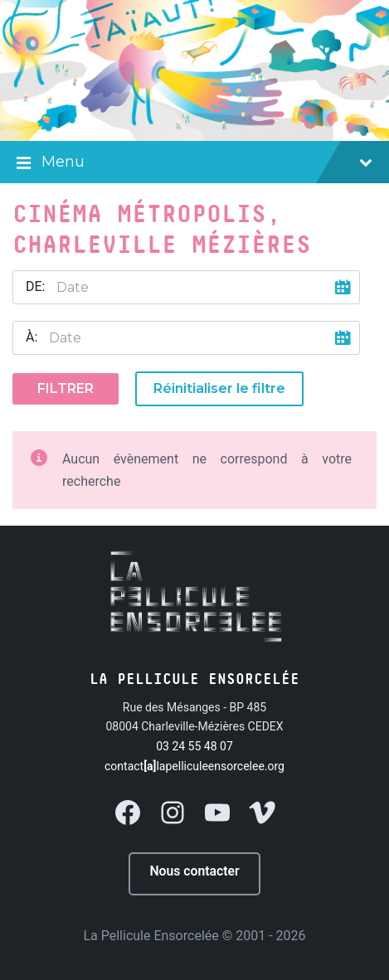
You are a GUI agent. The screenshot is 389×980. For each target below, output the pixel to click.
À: (32, 337)
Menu (194, 163)
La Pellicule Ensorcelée (151, 936)
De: (35, 286)
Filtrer (66, 388)
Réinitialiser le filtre (219, 388)
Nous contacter (194, 871)
